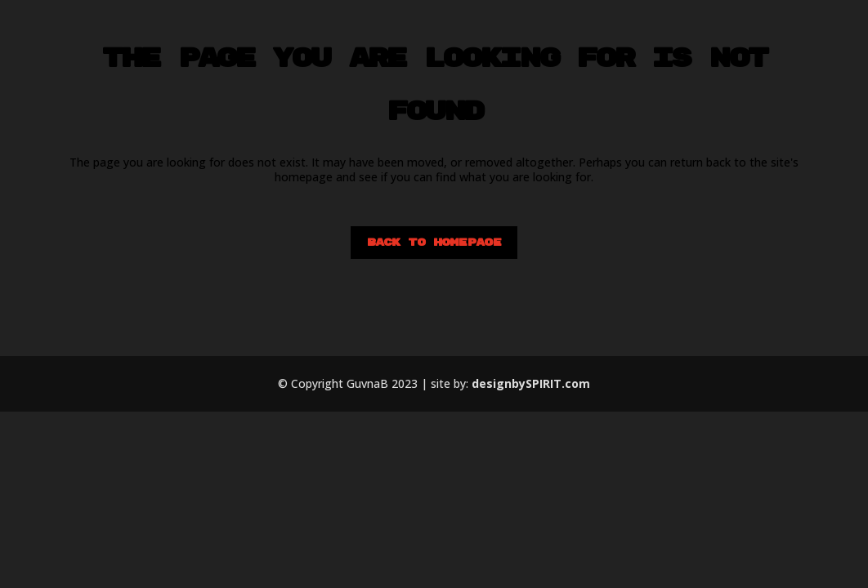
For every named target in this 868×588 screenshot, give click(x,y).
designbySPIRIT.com (531, 383)
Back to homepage (434, 243)
